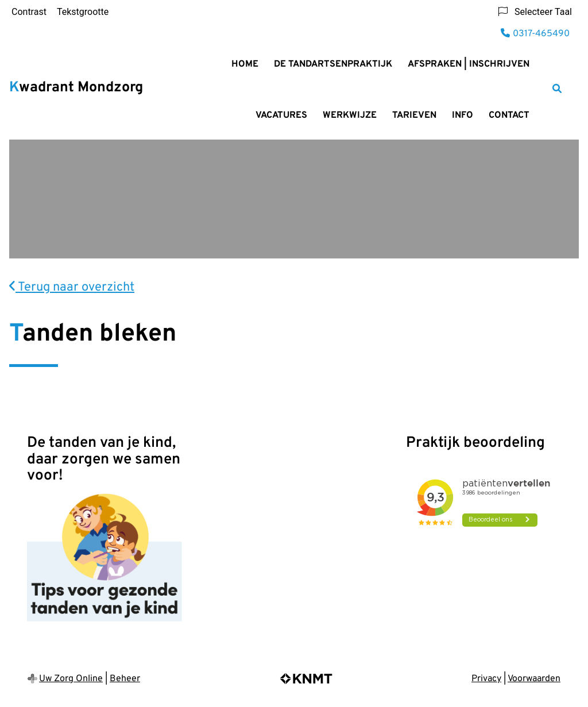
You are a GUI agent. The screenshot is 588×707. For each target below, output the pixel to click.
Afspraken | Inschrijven (469, 64)
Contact (509, 115)
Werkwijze (350, 115)
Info (463, 115)
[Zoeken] (557, 88)
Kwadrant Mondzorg (76, 88)
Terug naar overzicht (72, 287)
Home (245, 64)
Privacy (486, 679)
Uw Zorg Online (71, 679)
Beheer (125, 679)
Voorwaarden (534, 679)
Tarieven (414, 115)
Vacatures (281, 115)
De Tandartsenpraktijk (333, 64)
